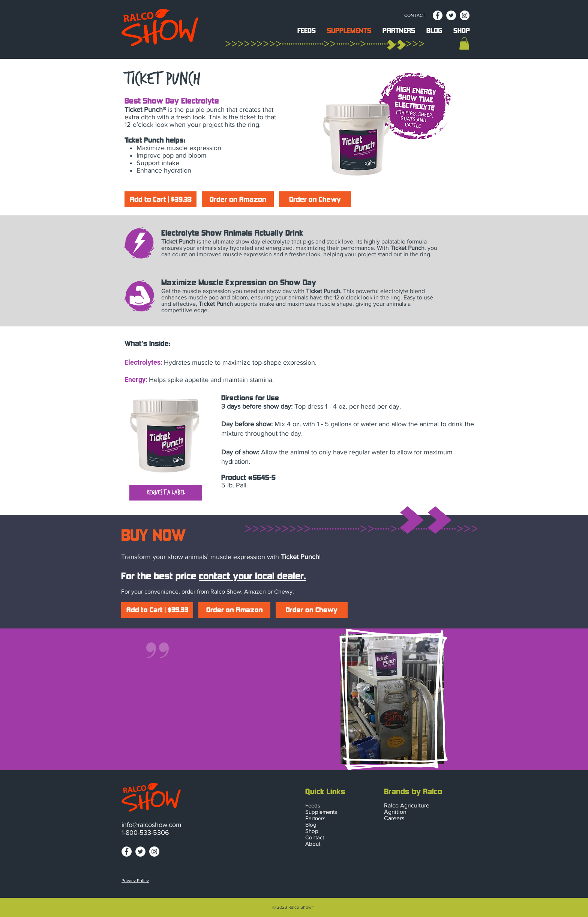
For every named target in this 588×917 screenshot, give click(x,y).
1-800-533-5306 (145, 833)
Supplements (321, 812)
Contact (315, 837)
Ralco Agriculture (407, 805)
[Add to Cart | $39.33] (160, 199)
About (313, 844)
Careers (394, 818)
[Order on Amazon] (238, 199)
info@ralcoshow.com (151, 825)
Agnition (395, 812)
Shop (312, 831)
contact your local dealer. (252, 576)
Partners (315, 818)
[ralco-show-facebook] (438, 15)
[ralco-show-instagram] (465, 15)
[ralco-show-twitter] (451, 15)
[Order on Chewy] (315, 199)
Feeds (313, 805)
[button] (307, 30)
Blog (311, 825)
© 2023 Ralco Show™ (293, 907)
